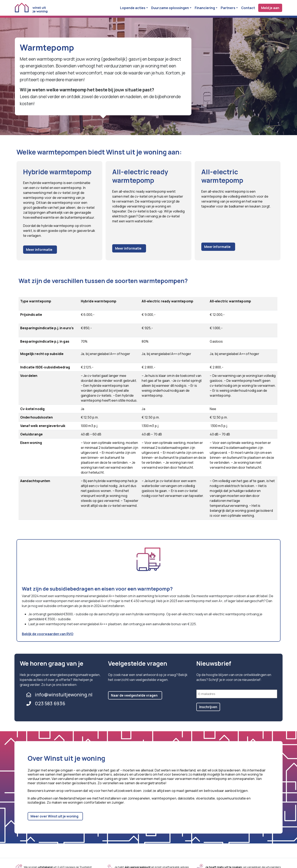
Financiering (205, 8)
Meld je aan (270, 8)
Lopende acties (133, 8)
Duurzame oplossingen (170, 8)
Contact (248, 8)
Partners (228, 8)
